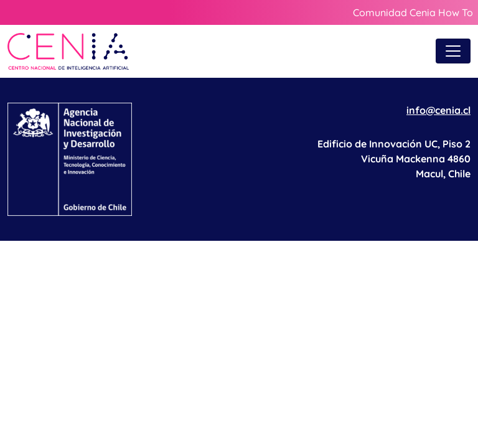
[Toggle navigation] (453, 51)
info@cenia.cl (438, 110)
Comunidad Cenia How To (413, 12)
